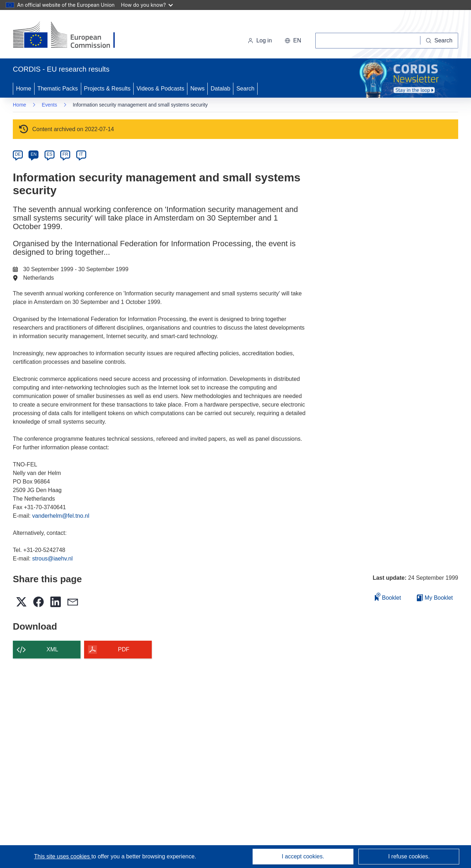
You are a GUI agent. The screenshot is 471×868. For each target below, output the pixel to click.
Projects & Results (107, 89)
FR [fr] (65, 154)
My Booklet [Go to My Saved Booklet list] (435, 598)
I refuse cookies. (409, 856)
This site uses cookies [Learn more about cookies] (63, 856)
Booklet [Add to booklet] (388, 597)
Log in (260, 40)
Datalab (220, 89)
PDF (124, 649)
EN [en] (34, 154)
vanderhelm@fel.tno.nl (61, 516)
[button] (293, 41)
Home (24, 89)
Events (49, 105)
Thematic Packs (58, 89)
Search (245, 89)
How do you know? (147, 5)
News (197, 89)
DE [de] (18, 154)
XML (53, 649)
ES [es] (50, 154)
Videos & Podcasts (160, 89)
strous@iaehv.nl (52, 559)
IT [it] (81, 154)
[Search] (439, 41)
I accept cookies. (303, 856)
